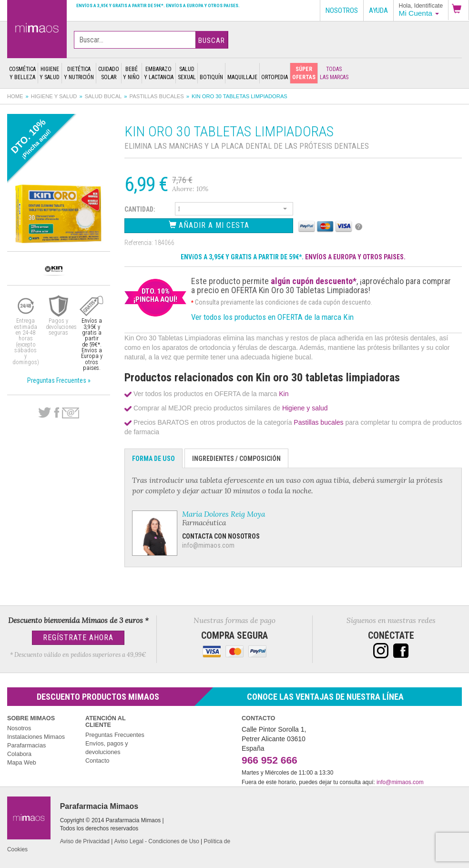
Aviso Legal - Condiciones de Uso (157, 841)
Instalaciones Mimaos (36, 737)
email (71, 413)
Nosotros (19, 728)
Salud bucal (103, 96)
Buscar (212, 41)
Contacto (97, 761)
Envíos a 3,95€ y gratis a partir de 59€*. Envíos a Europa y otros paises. (158, 5)
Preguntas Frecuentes (115, 735)
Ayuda (378, 10)
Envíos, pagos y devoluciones (107, 748)
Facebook (56, 413)
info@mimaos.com (208, 545)
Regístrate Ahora (78, 638)
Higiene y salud (54, 96)
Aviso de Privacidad (85, 841)
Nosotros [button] (342, 10)
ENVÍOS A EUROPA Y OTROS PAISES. (355, 257)
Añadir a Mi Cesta (209, 225)
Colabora (19, 754)
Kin (284, 394)
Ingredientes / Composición (236, 459)
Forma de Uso (153, 459)
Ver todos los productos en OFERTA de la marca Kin (272, 317)
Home (15, 96)
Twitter (45, 413)
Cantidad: (140, 209)
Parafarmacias (26, 745)
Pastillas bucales (157, 96)
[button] (459, 10)
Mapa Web (22, 763)
